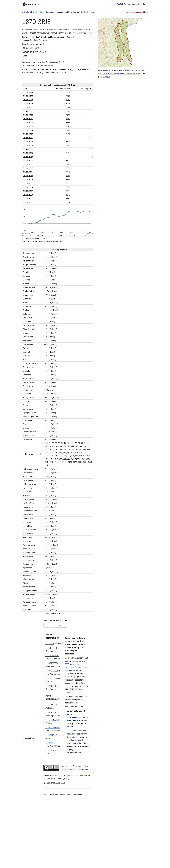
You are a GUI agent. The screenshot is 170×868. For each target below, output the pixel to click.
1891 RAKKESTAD (53, 678)
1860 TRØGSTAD (53, 728)
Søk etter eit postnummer (55, 620)
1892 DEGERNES (52, 686)
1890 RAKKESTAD (53, 671)
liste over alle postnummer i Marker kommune (121, 74)
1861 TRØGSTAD (53, 720)
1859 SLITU (50, 735)
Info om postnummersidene (136, 12)
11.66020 (35, 48)
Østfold (84, 12)
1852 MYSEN (51, 743)
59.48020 (27, 48)
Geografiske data (139, 4)
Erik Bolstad (34, 5)
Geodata (40, 12)
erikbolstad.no (28, 12)
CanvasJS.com (89, 233)
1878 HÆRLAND (52, 656)
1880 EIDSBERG (52, 663)
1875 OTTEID (51, 648)
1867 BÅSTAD (51, 705)
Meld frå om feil (47, 65)
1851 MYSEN (51, 750)
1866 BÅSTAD (51, 712)
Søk (61, 625)
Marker (93, 12)
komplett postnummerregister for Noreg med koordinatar (78, 717)
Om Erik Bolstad (124, 4)
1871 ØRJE (50, 644)
